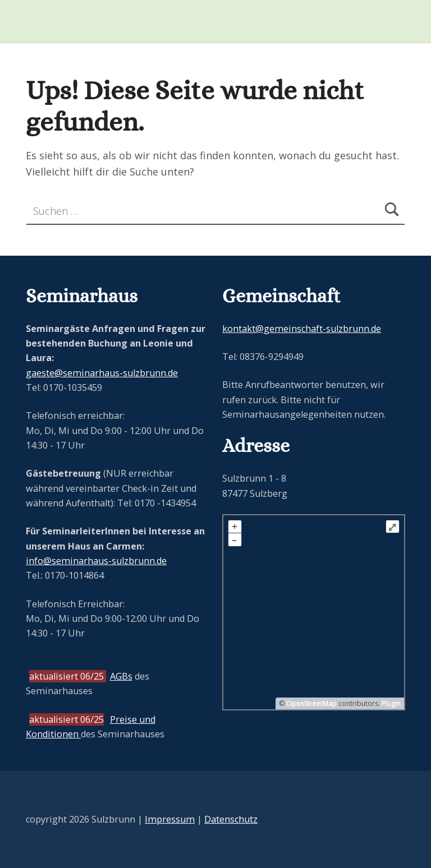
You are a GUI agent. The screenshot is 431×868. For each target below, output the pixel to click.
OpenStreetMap (311, 703)
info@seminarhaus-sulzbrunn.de (96, 561)
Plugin (390, 703)
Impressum (170, 819)
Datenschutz (231, 819)
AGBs (121, 676)
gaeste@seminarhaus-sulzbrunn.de (102, 373)
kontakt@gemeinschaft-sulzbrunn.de (302, 329)
